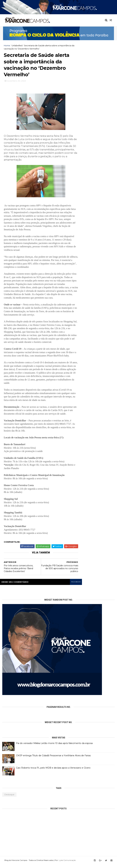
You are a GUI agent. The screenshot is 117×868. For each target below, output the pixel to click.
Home (7, 45)
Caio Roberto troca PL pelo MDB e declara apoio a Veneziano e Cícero (53, 771)
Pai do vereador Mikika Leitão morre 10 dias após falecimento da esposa (54, 747)
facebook (75, 586)
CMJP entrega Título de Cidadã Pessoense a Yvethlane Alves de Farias (53, 759)
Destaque (9, 798)
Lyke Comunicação (68, 864)
